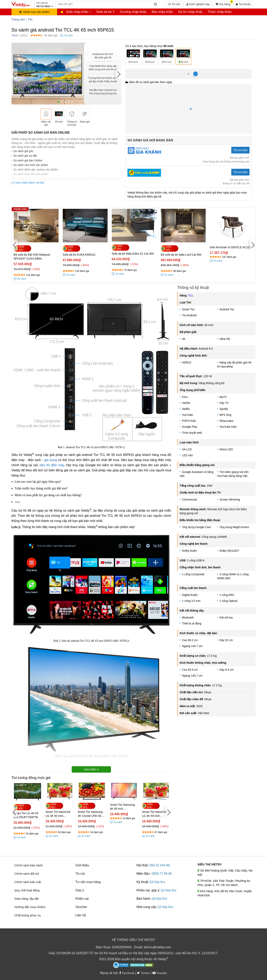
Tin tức (174, 4)
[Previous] (14, 74)
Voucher (81, 907)
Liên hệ (81, 915)
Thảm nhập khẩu (220, 12)
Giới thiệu (82, 865)
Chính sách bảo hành (29, 865)
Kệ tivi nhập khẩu (190, 12)
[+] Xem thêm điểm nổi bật (28, 183)
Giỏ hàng (224, 3)
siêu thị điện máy (52, 465)
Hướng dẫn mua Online (30, 907)
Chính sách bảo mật (28, 882)
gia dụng (51, 460)
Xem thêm (91, 769)
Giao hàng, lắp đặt (27, 899)
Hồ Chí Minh (143, 71)
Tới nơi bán (240, 150)
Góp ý (80, 890)
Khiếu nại (82, 899)
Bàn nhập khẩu (162, 12)
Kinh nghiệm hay (198, 4)
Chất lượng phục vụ (28, 915)
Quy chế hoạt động (27, 890)
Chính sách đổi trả (27, 874)
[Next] (118, 74)
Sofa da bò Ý (106, 12)
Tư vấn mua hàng (88, 882)
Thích (15, 35)
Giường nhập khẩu (133, 12)
